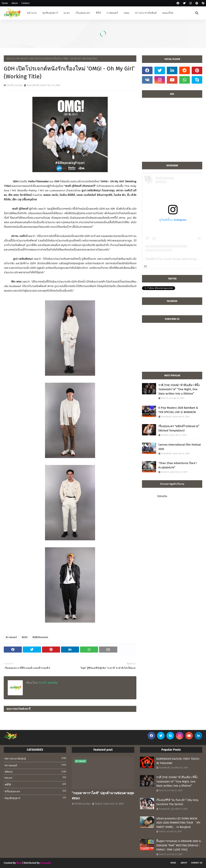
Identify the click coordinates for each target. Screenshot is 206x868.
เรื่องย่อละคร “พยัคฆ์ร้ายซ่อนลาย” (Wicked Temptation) (179, 428)
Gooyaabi (46, 863)
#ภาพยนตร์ (22, 59)
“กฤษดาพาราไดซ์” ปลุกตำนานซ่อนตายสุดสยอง (103, 796)
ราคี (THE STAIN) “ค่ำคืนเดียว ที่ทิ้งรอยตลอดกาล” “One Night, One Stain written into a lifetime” (179, 389)
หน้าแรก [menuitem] (32, 13)
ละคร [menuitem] (67, 13)
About (15, 3)
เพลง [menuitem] (127, 13)
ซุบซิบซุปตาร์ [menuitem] (50, 13)
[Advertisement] (172, 132)
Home (5, 3)
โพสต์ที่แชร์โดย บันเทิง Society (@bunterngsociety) (175, 259)
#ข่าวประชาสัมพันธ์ (36, 758)
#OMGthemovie (40, 637)
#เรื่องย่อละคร (36, 791)
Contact (25, 3)
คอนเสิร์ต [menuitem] (168, 13)
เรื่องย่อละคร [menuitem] (83, 13)
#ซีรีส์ (36, 784)
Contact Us (197, 863)
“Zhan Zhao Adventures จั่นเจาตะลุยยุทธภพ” (178, 465)
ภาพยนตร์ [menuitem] (112, 13)
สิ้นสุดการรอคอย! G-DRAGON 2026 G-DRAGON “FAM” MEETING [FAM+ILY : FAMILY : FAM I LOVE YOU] (179, 845)
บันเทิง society (15, 85)
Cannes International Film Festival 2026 (180, 447)
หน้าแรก (11, 59)
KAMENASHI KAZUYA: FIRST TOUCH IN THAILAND (178, 761)
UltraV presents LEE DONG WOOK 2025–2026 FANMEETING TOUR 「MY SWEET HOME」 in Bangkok (178, 823)
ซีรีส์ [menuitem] (98, 13)
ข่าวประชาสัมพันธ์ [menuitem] (146, 13)
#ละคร (36, 778)
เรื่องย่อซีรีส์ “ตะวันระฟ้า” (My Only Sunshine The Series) (177, 802)
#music (36, 772)
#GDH (25, 637)
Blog (19, 863)
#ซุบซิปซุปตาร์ (36, 798)
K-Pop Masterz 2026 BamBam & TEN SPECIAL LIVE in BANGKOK (178, 410)
